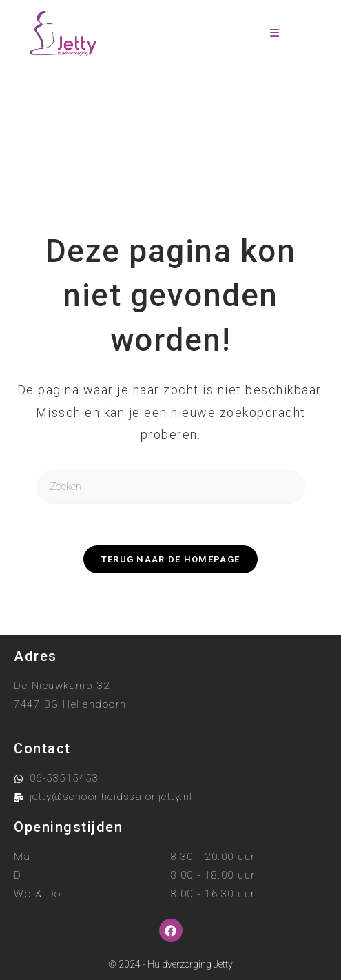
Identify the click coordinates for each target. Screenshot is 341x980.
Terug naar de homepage (171, 559)
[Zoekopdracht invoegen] (171, 487)
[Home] (115, 159)
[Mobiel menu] (275, 33)
